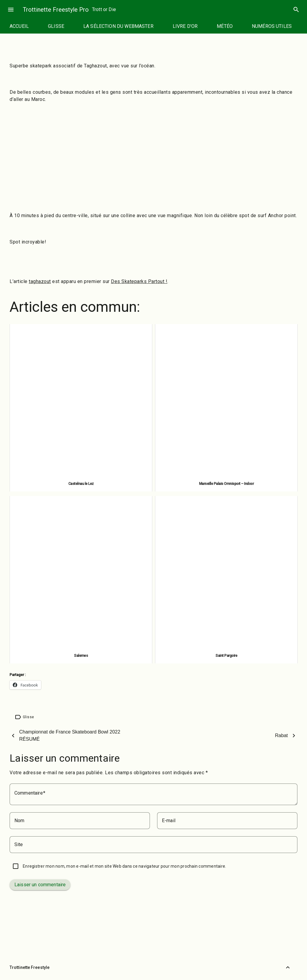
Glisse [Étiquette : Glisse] (28, 717)
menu (11, 10)
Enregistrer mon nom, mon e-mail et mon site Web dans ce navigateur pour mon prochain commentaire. (124, 866)
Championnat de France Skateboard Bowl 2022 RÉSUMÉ (70, 735)
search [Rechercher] (296, 10)
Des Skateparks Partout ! (139, 281)
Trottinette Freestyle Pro (56, 10)
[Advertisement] (153, 151)
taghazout (40, 281)
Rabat (281, 735)
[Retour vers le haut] (288, 967)
